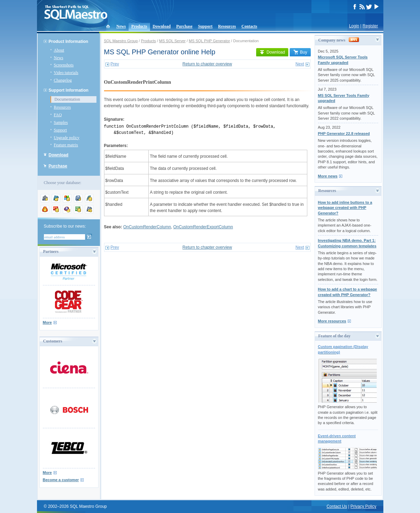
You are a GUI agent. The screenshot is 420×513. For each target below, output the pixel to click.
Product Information (69, 42)
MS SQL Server (172, 41)
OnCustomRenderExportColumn (203, 227)
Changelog (63, 80)
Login (354, 26)
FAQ (58, 115)
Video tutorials (66, 73)
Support (205, 26)
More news (328, 176)
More (47, 322)
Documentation (67, 99)
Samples (61, 122)
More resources (332, 321)
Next (300, 64)
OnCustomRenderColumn (147, 227)
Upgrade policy (67, 138)
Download (162, 26)
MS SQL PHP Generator (209, 41)
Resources (227, 26)
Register (370, 26)
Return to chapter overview (207, 64)
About (59, 50)
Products (139, 26)
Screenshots (64, 65)
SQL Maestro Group (121, 41)
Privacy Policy (363, 506)
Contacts (249, 26)
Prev (115, 64)
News (121, 26)
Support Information (69, 90)
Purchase (184, 26)
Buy (300, 52)
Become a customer (61, 480)
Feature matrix (66, 145)
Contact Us (337, 506)
